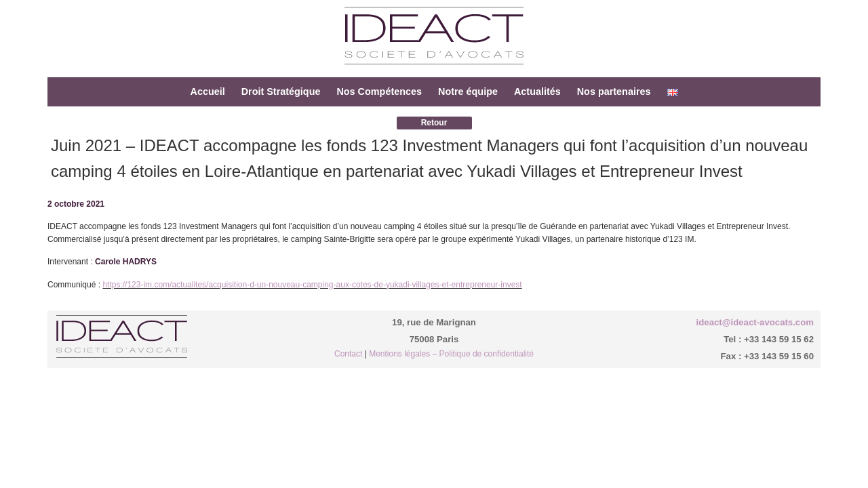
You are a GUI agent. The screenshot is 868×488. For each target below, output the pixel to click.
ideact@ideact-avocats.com (755, 322)
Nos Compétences (379, 91)
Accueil (207, 91)
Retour (434, 123)
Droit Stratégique (281, 91)
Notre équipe (468, 91)
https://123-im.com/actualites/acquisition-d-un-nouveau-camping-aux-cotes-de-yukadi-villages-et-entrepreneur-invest (312, 285)
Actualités (537, 91)
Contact (348, 354)
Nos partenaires (614, 91)
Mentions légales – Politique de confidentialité (451, 354)
